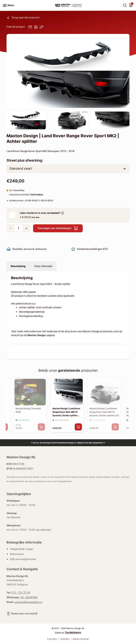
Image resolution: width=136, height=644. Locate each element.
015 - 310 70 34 (21, 593)
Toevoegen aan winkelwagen (58, 228)
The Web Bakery (73, 633)
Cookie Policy (65, 639)
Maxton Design (36, 335)
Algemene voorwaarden (81, 639)
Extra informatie (43, 266)
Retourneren (17, 554)
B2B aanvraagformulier (23, 559)
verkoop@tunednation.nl (28, 602)
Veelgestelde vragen (22, 549)
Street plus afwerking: (25, 160)
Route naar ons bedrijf (22, 613)
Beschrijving (18, 266)
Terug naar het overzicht (23, 18)
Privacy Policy (52, 639)
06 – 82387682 (29, 597)
